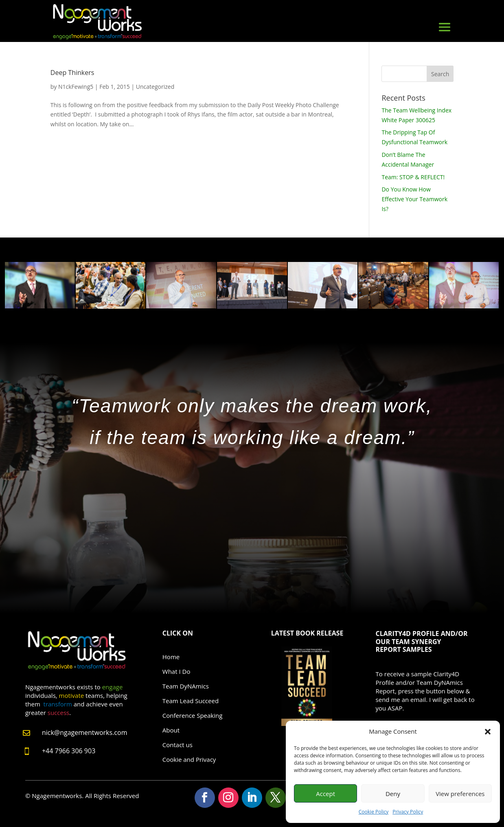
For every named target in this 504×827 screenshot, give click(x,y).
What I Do (176, 671)
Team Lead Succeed (191, 701)
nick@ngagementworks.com (85, 732)
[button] (488, 732)
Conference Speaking (193, 715)
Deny (393, 794)
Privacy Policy (408, 812)
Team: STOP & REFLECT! (413, 177)
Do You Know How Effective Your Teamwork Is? (414, 199)
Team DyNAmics (186, 686)
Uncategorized (155, 87)
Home (171, 657)
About (171, 730)
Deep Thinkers (72, 73)
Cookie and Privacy (189, 759)
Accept (325, 794)
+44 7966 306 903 (69, 751)
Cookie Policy (374, 812)
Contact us (177, 745)
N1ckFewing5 (76, 87)
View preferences (460, 794)
